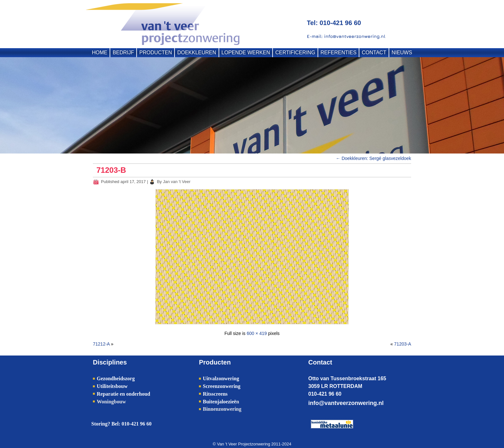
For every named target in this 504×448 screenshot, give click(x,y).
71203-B (111, 170)
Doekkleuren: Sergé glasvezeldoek (373, 158)
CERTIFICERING (295, 53)
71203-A (403, 344)
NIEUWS (402, 53)
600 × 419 (257, 333)
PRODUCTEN (156, 53)
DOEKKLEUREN (197, 53)
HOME (100, 53)
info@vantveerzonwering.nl (346, 403)
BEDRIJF (123, 53)
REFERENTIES (338, 53)
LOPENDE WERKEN (246, 53)
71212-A (101, 344)
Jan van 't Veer (177, 182)
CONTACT (374, 53)
